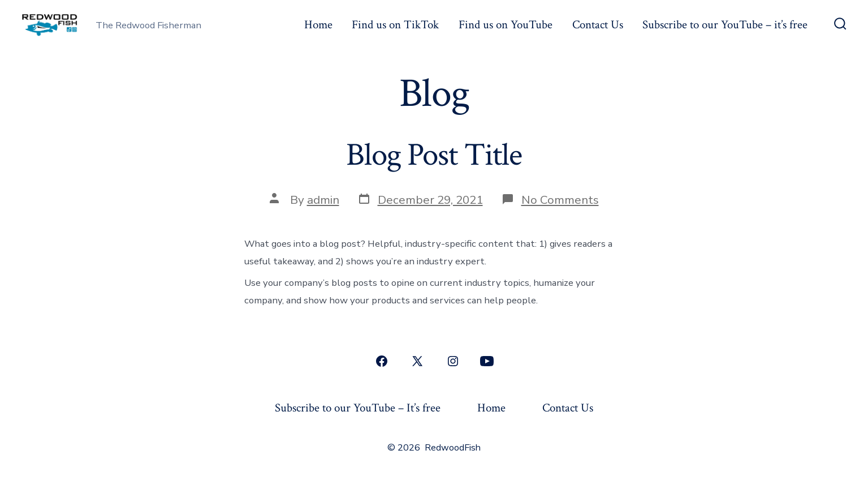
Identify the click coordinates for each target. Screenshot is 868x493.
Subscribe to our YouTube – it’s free (725, 25)
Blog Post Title (434, 155)
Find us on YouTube (506, 25)
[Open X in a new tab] (417, 361)
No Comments (560, 200)
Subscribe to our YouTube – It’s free (358, 408)
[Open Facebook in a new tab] (382, 361)
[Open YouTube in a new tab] (487, 361)
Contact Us (598, 25)
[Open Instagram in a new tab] (453, 361)
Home (318, 25)
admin (323, 200)
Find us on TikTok (395, 25)
